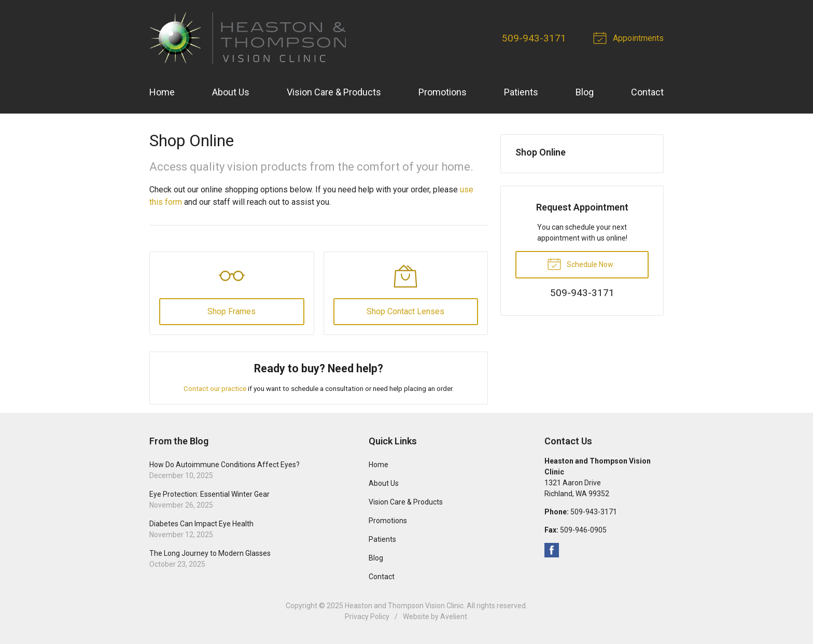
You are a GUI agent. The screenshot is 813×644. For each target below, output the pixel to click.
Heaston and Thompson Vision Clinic (404, 606)
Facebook (552, 550)
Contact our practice (215, 388)
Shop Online (541, 152)
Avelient (454, 617)
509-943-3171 (534, 38)
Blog (585, 92)
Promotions (443, 92)
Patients (521, 92)
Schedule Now (580, 263)
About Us (231, 92)
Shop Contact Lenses (405, 311)
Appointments (630, 37)
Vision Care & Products (334, 92)
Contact (647, 92)
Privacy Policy (367, 617)
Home (162, 92)
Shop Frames (232, 311)
